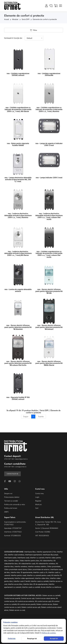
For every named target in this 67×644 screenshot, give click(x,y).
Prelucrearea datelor (12, 497)
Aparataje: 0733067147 (13, 528)
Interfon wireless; (21, 566)
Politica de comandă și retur (15, 504)
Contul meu (40, 493)
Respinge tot (32, 639)
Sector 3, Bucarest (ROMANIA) (47, 528)
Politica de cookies (49, 633)
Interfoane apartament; (34, 555)
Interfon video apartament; (25, 578)
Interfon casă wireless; (16, 555)
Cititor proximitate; (54, 566)
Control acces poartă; (13, 598)
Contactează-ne (12, 474)
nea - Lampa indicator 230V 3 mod (49, 178)
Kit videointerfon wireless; (46, 564)
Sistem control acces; (45, 604)
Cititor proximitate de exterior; (39, 569)
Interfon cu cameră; (38, 558)
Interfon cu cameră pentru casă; (39, 575)
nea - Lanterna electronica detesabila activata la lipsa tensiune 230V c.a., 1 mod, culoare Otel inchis (49, 216)
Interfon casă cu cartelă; (40, 581)
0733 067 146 (9, 459)
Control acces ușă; (28, 598)
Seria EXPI (26, 19)
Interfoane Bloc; (30, 552)
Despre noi (8, 493)
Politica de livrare (11, 508)
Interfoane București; (51, 555)
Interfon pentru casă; (19, 575)
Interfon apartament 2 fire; (47, 552)
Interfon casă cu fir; (41, 572)
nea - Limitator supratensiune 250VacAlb (49, 74)
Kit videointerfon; (47, 561)
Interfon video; (14, 561)
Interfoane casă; (24, 558)
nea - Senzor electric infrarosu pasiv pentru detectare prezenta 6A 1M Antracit (49, 327)
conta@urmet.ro (21, 467)
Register (38, 501)
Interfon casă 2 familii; (22, 581)
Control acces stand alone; (46, 598)
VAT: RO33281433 (42, 536)
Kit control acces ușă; (43, 601)
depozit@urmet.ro (21, 459)
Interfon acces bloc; (16, 584)
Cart (37, 508)
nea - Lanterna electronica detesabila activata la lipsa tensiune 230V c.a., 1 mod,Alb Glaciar (18, 253)
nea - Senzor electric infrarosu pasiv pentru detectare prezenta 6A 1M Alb (49, 291)
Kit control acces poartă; (27, 604)
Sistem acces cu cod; (17, 610)
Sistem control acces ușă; (31, 607)
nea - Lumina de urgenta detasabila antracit (18, 290)
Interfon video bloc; (43, 578)
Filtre (33, 30)
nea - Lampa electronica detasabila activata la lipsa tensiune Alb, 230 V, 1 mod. (18, 179)
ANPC (6, 512)
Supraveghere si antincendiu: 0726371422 (15, 523)
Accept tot (54, 639)
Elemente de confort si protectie (45, 19)
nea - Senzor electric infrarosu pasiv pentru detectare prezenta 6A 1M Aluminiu (18, 327)
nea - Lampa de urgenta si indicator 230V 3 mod (49, 144)
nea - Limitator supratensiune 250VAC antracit (18, 74)
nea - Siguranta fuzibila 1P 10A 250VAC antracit (18, 398)
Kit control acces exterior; (25, 601)
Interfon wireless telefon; (38, 566)
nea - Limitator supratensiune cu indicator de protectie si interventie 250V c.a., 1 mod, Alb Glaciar (18, 109)
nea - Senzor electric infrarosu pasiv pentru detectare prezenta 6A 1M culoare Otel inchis (18, 363)
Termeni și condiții (11, 501)
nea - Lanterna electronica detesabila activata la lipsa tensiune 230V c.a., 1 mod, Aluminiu (18, 215)
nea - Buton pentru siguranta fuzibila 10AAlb (18, 144)
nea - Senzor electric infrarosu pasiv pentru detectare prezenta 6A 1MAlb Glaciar (49, 363)
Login (37, 497)
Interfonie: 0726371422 (13, 532)
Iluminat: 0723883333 (12, 536)
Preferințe (12, 639)
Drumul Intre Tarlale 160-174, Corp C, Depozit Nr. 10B (48, 523)
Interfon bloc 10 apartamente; (22, 572)
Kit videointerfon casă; (27, 564)
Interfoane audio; (11, 558)
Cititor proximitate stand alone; (16, 569)
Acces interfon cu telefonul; (51, 587)
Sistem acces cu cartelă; (52, 595)
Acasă (7, 19)
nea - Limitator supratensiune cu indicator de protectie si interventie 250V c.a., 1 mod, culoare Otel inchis (49, 254)
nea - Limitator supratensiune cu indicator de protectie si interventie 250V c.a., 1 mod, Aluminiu (49, 109)
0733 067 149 (9, 467)
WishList (38, 504)
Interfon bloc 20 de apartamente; (36, 584)
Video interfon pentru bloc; (30, 561)
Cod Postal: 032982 (43, 532)
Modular (15, 19)
